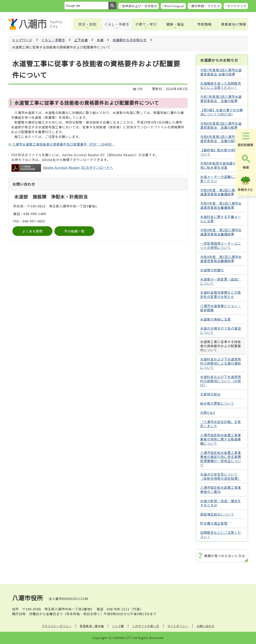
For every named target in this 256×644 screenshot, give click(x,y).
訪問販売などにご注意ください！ (221, 535)
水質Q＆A (208, 413)
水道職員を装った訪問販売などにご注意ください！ (221, 85)
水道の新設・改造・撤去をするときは (221, 503)
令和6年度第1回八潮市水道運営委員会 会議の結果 (221, 139)
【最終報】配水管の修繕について (221, 152)
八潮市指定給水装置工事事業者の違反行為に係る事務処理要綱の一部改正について (221, 459)
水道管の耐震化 (212, 270)
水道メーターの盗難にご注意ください (221, 179)
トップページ (22, 40)
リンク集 (118, 626)
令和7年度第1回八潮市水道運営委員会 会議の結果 (221, 99)
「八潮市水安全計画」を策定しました (221, 424)
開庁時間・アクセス (206, 6)
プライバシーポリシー (57, 626)
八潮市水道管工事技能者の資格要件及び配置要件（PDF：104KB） (63, 144)
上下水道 (81, 40)
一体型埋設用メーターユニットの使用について (221, 245)
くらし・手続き (117, 24)
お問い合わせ (206, 626)
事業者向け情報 (234, 24)
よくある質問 (32, 231)
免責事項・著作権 (92, 626)
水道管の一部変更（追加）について (221, 281)
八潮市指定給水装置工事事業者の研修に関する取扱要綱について (221, 439)
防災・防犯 (88, 24)
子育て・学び (146, 24)
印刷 (140, 89)
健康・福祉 (175, 24)
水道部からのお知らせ (130, 40)
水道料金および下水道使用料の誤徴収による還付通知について (221, 363)
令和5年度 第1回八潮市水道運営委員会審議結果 (221, 205)
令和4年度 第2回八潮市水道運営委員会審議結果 (221, 232)
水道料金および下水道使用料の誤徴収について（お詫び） (221, 381)
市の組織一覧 (74, 231)
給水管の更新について (217, 403)
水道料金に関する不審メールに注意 (221, 219)
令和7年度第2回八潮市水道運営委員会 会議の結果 (221, 72)
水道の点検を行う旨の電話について (221, 330)
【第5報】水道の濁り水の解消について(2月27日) (222, 112)
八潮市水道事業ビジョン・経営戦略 (221, 308)
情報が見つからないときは (225, 556)
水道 (100, 40)
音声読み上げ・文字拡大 (140, 6)
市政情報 (204, 24)
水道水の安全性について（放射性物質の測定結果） (221, 476)
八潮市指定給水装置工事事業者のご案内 (221, 490)
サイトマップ (237, 6)
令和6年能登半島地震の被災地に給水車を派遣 (222, 165)
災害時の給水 (210, 394)
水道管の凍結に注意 (215, 319)
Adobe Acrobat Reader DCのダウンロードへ (62, 168)
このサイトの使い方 (146, 626)
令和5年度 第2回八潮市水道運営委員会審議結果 (221, 192)
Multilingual (174, 6)
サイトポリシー (178, 626)
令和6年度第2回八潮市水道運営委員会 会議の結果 (221, 125)
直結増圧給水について (217, 514)
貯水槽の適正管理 (214, 523)
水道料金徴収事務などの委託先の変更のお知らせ (221, 294)
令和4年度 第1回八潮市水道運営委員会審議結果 (221, 259)
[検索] (86, 6)
